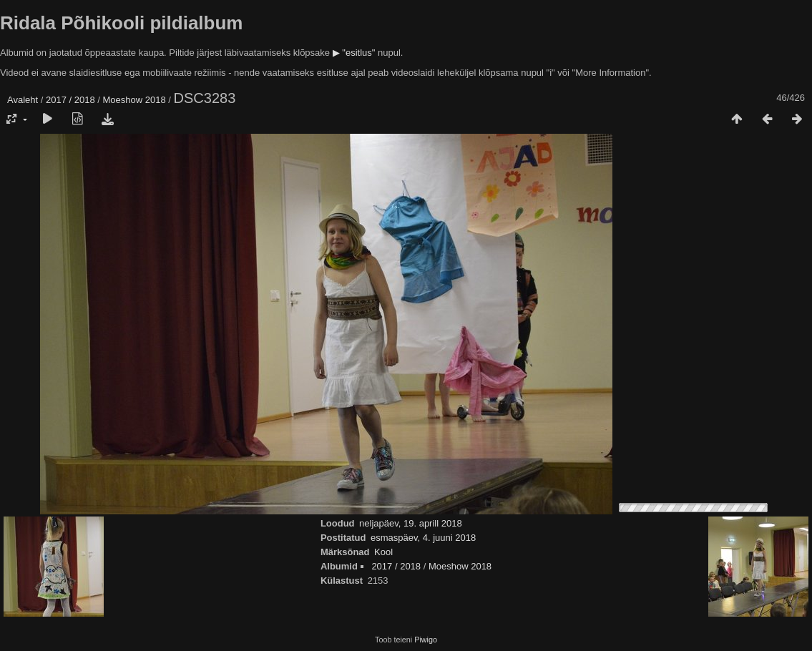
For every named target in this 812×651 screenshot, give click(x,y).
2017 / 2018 (70, 100)
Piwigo (426, 640)
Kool (383, 552)
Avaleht (23, 100)
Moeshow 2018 (134, 100)
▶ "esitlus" (354, 53)
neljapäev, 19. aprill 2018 (411, 523)
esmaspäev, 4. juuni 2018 (423, 538)
